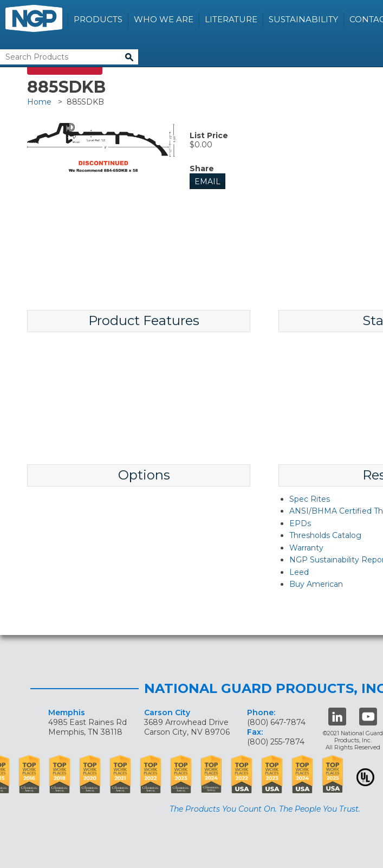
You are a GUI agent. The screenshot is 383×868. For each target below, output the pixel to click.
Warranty (306, 548)
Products (98, 19)
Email (207, 182)
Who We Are (164, 19)
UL (365, 777)
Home (39, 102)
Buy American (316, 584)
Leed (299, 572)
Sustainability (303, 19)
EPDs (300, 523)
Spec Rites (310, 499)
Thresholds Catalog (325, 535)
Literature (231, 19)
